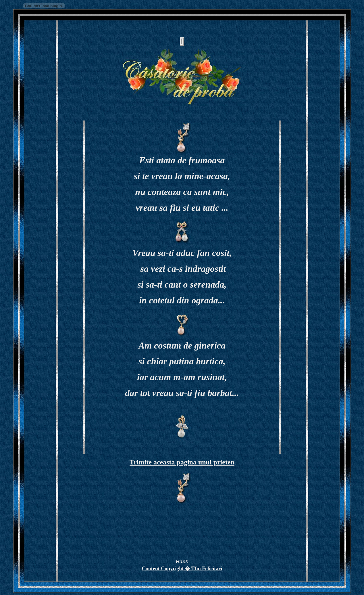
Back (182, 562)
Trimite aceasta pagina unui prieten (182, 462)
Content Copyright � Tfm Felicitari (182, 569)
